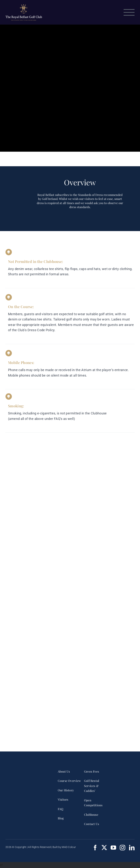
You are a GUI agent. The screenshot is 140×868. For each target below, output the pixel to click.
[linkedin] (132, 848)
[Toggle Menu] (129, 12)
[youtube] (113, 848)
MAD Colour (69, 847)
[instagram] (122, 848)
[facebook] (95, 848)
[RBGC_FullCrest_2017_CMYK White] (26, 770)
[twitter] (104, 848)
